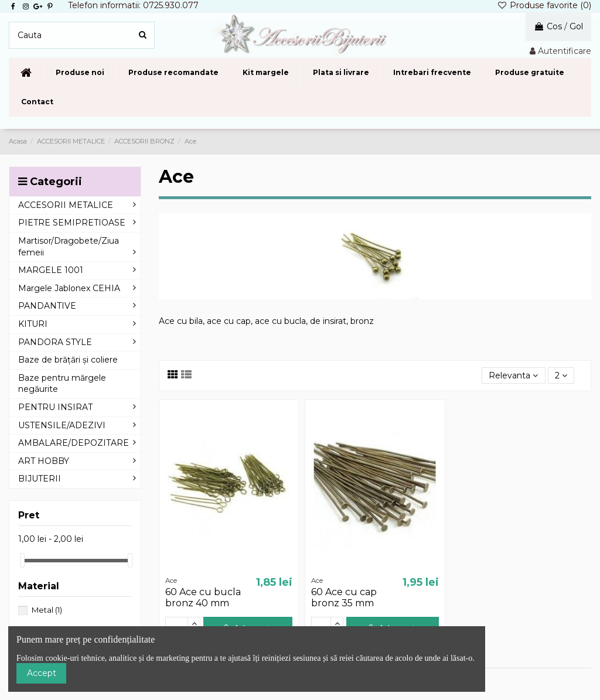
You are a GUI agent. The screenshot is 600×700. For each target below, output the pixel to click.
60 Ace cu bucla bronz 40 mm (203, 597)
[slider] (22, 560)
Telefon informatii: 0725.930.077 (133, 5)
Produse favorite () (544, 5)
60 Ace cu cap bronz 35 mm (344, 597)
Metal (47, 610)
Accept (42, 673)
